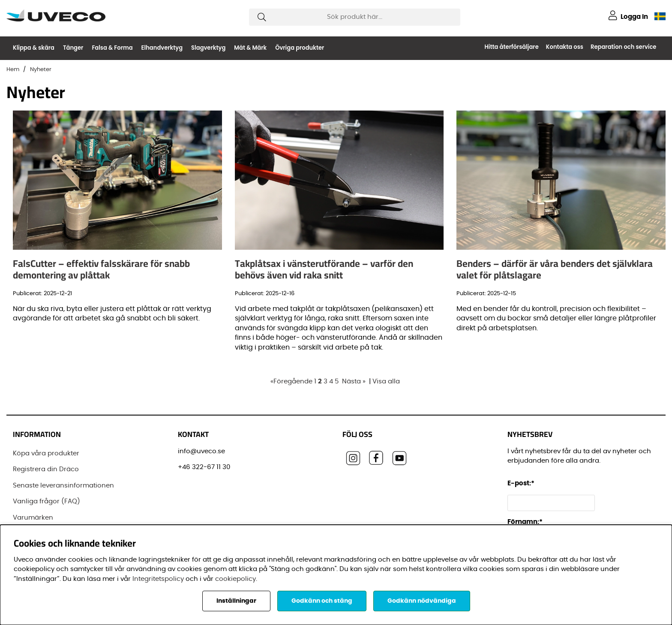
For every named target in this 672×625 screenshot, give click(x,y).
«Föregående (291, 381)
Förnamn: (525, 522)
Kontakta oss (565, 47)
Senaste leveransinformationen (63, 486)
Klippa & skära (34, 48)
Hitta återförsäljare (511, 47)
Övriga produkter (300, 48)
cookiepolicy (235, 579)
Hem (13, 70)
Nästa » (354, 381)
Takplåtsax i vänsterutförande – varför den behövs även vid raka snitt (324, 269)
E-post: (522, 483)
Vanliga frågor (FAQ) (46, 501)
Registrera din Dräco (46, 469)
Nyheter (41, 70)
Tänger (73, 48)
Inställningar (236, 601)
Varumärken (33, 518)
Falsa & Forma (112, 48)
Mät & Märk (250, 48)
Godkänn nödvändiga (422, 601)
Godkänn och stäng (322, 601)
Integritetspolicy (158, 579)
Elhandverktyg (162, 48)
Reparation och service (623, 47)
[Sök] (355, 17)
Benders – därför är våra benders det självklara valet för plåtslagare (555, 269)
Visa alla (386, 381)
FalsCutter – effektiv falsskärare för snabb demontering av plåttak (101, 269)
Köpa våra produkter (46, 453)
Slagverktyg (208, 48)
